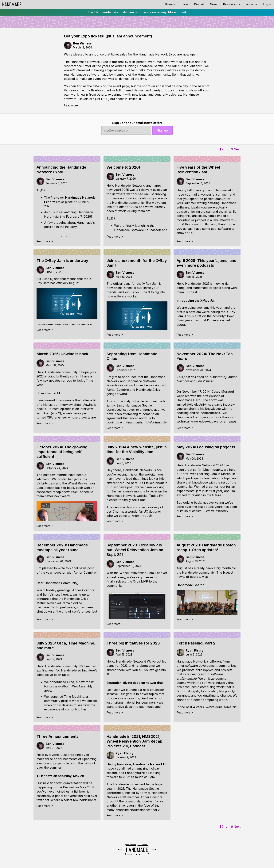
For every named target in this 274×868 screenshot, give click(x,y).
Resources (232, 4)
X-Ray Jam (150, 284)
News (214, 4)
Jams (185, 4)
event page (121, 86)
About (252, 4)
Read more (72, 105)
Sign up (162, 130)
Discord (199, 4)
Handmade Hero (189, 400)
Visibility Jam (46, 483)
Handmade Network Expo (157, 54)
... (227, 149)
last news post (123, 487)
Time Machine (74, 697)
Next (237, 149)
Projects (170, 4)
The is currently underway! (137, 12)
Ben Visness (82, 43)
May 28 (85, 787)
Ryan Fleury (195, 650)
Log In (267, 4)
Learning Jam (207, 474)
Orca (70, 682)
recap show (61, 492)
